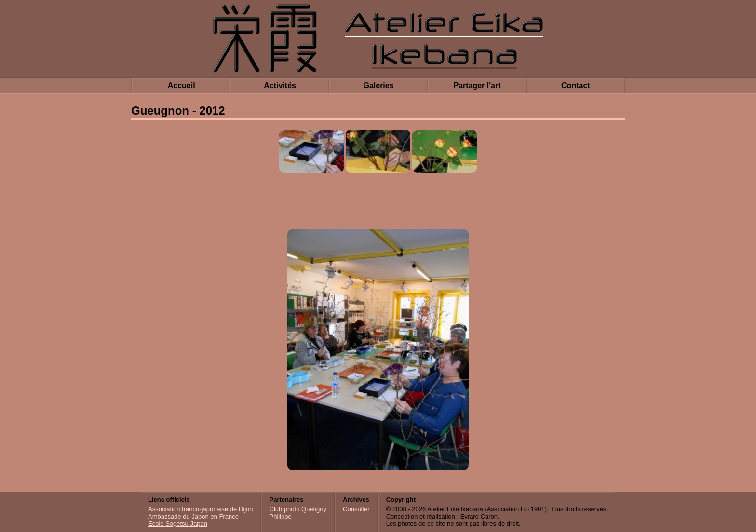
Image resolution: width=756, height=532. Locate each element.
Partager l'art (477, 86)
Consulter (356, 509)
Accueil (182, 86)
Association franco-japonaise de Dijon (201, 509)
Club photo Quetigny (298, 509)
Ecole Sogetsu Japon (178, 524)
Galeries (378, 86)
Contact (576, 86)
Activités (280, 86)
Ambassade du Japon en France (193, 516)
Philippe (281, 516)
